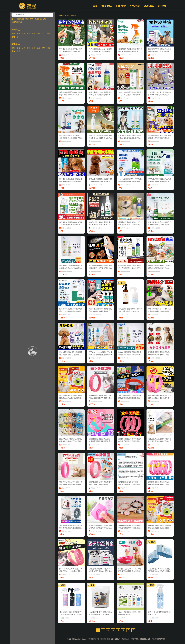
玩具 (23, 33)
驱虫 (13, 19)
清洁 (28, 33)
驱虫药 (43, 19)
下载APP (120, 6)
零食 (18, 33)
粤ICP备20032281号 (113, 639)
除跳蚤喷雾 (72, 16)
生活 (44, 33)
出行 (18, 51)
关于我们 (162, 6)
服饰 (13, 37)
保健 (34, 33)
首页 (95, 6)
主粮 (13, 33)
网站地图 (155, 639)
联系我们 (162, 639)
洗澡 (49, 33)
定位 (32, 19)
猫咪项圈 (20, 19)
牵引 (18, 37)
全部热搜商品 (17, 22)
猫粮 (27, 19)
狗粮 (37, 19)
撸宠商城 (106, 6)
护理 (39, 33)
